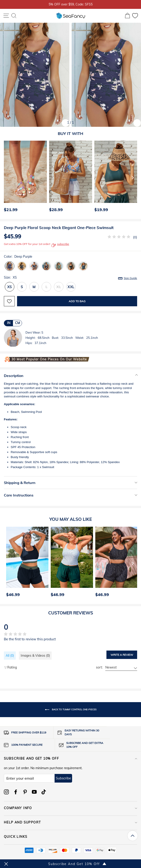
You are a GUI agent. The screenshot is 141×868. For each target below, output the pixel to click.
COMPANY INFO (70, 808)
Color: (18, 257)
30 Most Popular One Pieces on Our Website (49, 359)
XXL (71, 287)
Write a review (122, 655)
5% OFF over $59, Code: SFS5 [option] (71, 4)
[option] (24, 177)
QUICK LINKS (70, 837)
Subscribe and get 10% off (70, 758)
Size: (70, 278)
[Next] (133, 177)
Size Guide (130, 278)
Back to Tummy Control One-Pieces (71, 710)
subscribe (60, 245)
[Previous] (6, 177)
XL (59, 287)
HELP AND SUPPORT (70, 822)
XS (10, 287)
